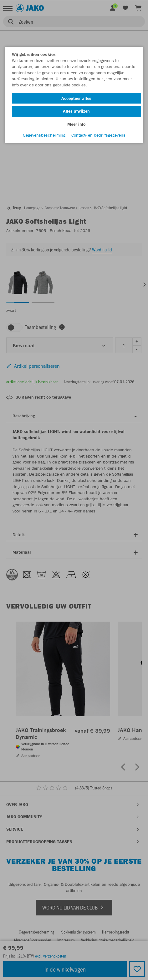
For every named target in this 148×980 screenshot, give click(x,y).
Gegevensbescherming (44, 135)
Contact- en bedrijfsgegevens (98, 135)
